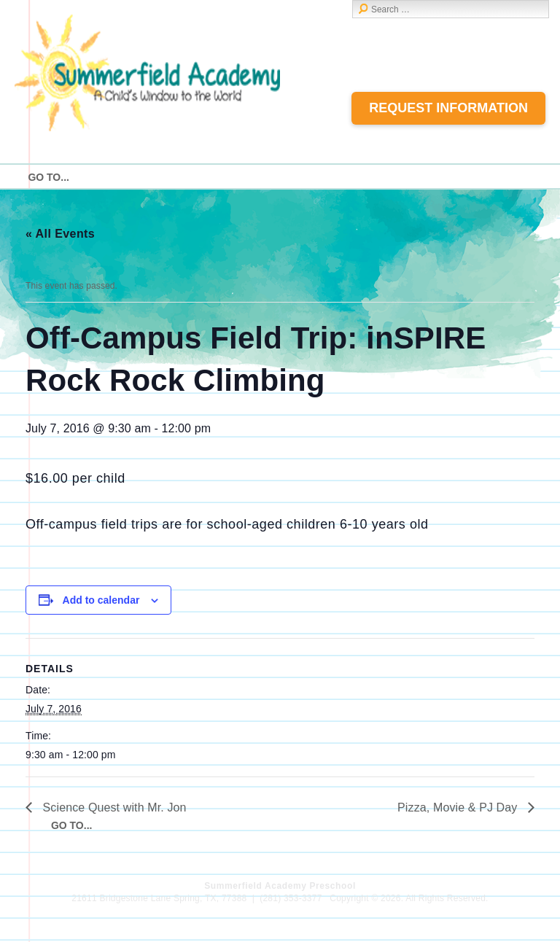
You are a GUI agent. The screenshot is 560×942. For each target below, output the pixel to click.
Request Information (448, 108)
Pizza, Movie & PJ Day (459, 807)
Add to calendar (101, 600)
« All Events (60, 234)
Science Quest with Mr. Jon (113, 807)
